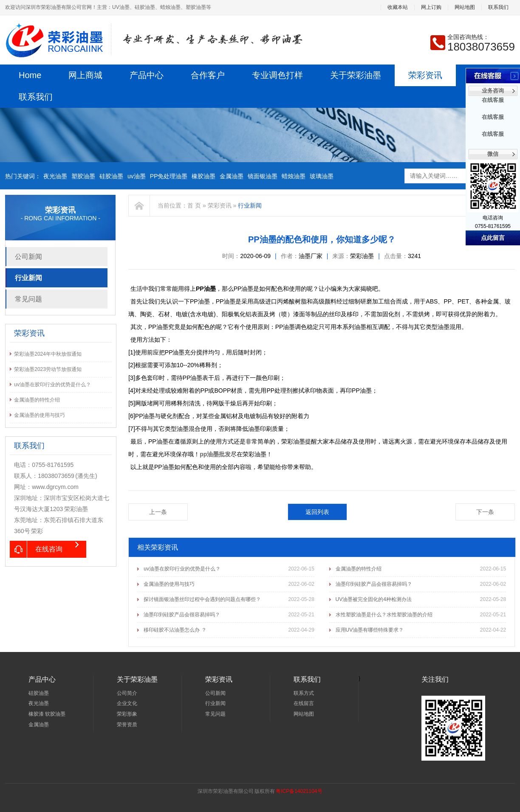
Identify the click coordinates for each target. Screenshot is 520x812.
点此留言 (493, 238)
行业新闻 (28, 278)
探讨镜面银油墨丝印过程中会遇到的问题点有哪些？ (202, 599)
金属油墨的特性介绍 (37, 400)
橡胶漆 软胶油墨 (47, 714)
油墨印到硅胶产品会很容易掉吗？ (374, 584)
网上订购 (431, 7)
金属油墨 (232, 176)
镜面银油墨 (263, 176)
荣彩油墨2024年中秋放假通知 (48, 354)
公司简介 (127, 693)
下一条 (485, 512)
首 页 (194, 205)
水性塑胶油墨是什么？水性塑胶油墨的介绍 (384, 615)
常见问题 (28, 299)
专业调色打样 (277, 75)
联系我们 (498, 7)
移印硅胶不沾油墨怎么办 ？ (175, 630)
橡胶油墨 (203, 176)
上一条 (158, 512)
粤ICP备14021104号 (299, 791)
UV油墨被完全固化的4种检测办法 (374, 599)
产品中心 (147, 75)
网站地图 (465, 7)
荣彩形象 (127, 714)
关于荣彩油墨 (356, 75)
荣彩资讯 (425, 75)
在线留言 (304, 703)
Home (30, 75)
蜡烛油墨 (294, 176)
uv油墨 (137, 176)
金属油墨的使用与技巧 (40, 415)
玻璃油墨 (322, 176)
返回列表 (317, 512)
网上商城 (85, 75)
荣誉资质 (127, 725)
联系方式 (304, 693)
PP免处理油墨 (169, 176)
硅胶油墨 (111, 176)
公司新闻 (28, 257)
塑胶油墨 (83, 176)
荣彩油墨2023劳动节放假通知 (48, 369)
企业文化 (127, 703)
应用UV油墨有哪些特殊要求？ (370, 630)
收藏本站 (398, 7)
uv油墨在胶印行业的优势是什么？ (52, 385)
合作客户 (208, 75)
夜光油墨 (55, 176)
